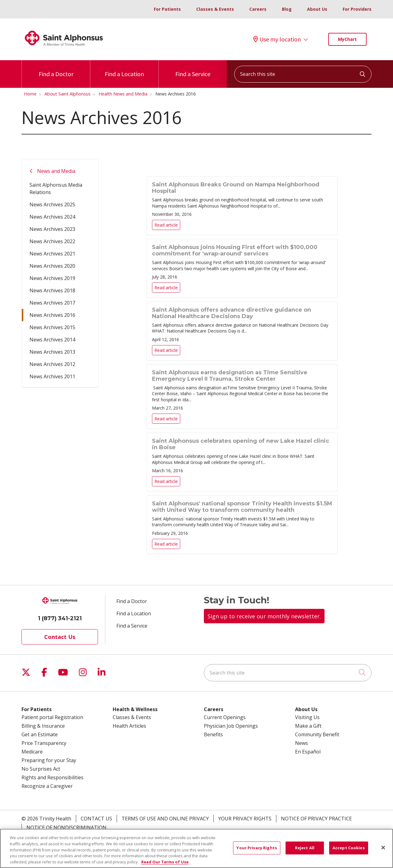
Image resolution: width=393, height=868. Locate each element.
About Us (317, 9)
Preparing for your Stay (49, 760)
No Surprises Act (41, 769)
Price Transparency (44, 743)
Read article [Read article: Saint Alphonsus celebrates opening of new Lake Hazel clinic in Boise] (242, 462)
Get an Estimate (40, 734)
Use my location (277, 39)
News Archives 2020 (52, 266)
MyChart (347, 39)
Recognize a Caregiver (47, 786)
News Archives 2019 (52, 278)
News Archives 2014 (52, 340)
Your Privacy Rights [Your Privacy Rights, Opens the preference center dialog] (257, 851)
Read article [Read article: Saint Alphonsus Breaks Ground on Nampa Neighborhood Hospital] (242, 206)
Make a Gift (308, 726)
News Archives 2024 (52, 217)
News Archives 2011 (52, 376)
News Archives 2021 (52, 254)
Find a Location (124, 69)
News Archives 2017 (52, 303)
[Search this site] (303, 74)
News (302, 743)
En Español (308, 752)
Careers (258, 9)
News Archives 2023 (52, 229)
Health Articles (129, 726)
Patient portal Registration (52, 717)
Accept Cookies (349, 851)
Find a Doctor (56, 69)
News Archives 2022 (52, 241)
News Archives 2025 (52, 204)
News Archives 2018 (52, 290)
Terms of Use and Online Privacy (165, 819)
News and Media (56, 171)
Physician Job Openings (231, 726)
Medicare (32, 752)
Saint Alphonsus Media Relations (56, 189)
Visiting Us (307, 717)
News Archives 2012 (52, 364)
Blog (287, 9)
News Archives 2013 (52, 352)
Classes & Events (215, 9)
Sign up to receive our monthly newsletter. (264, 616)
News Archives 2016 (52, 315)
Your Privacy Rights (245, 819)
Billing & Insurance (43, 726)
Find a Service (193, 69)
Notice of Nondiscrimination (66, 827)
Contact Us (60, 637)
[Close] (383, 851)
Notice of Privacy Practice (316, 819)
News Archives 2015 (52, 327)
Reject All (305, 851)
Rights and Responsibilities (53, 777)
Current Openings (225, 717)
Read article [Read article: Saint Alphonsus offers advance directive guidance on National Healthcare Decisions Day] (242, 331)
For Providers (357, 9)
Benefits (213, 734)
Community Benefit (317, 734)
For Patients (167, 9)
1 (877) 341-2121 (60, 618)
